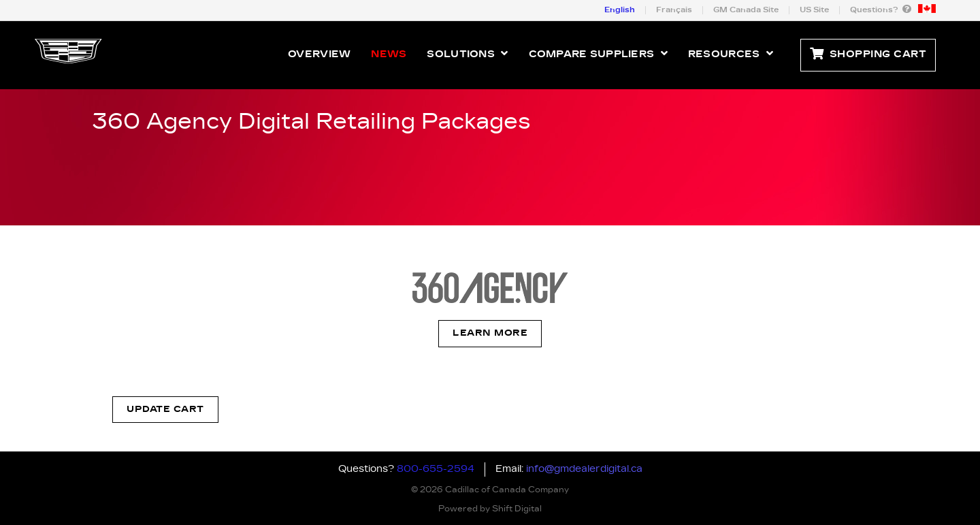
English (620, 10)
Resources (731, 53)
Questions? (881, 9)
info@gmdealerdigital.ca (584, 469)
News (389, 54)
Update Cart (165, 410)
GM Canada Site (746, 10)
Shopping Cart (868, 55)
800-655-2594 (436, 469)
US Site (814, 10)
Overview (319, 54)
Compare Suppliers (598, 53)
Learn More (490, 333)
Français (674, 10)
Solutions (467, 53)
